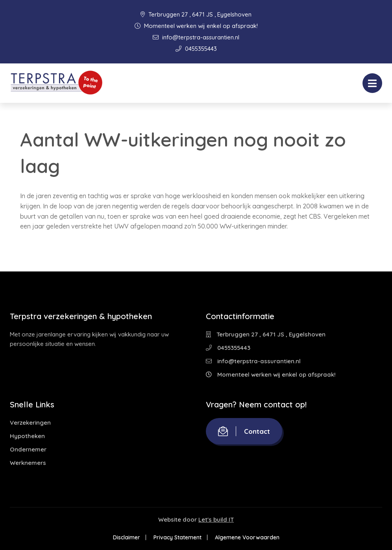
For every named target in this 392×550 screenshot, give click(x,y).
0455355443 (196, 49)
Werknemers (28, 463)
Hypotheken (27, 436)
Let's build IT (216, 519)
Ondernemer (28, 449)
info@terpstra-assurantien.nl (196, 37)
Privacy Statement (178, 537)
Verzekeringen (30, 423)
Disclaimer (127, 537)
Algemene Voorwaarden (247, 537)
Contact (244, 431)
